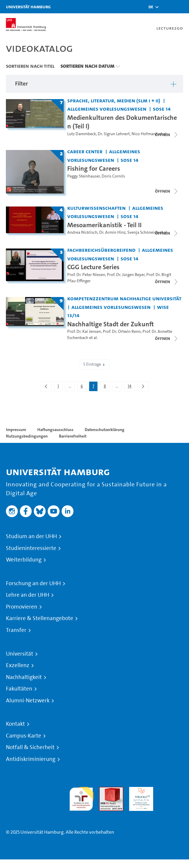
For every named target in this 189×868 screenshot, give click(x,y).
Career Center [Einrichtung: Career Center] (85, 151)
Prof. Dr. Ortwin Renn (122, 331)
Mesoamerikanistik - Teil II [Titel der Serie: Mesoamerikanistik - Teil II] (104, 225)
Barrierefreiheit (73, 436)
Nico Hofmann (145, 134)
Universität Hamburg (28, 7)
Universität (20, 654)
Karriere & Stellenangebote (40, 618)
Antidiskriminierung (31, 759)
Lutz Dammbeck (82, 134)
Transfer (16, 630)
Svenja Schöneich (143, 232)
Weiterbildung (24, 560)
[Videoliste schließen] (167, 135)
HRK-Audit (140, 790)
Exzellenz (18, 665)
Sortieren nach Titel (30, 66)
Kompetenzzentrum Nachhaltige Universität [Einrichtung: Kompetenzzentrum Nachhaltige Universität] (124, 298)
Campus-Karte (24, 736)
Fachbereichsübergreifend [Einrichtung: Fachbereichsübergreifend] (101, 250)
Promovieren (22, 607)
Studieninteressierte (31, 548)
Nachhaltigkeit (24, 677)
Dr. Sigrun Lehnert (114, 134)
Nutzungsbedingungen (27, 436)
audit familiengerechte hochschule (81, 797)
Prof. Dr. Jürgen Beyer (126, 275)
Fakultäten (19, 689)
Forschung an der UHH (33, 583)
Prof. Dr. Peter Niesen (86, 275)
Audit (105, 790)
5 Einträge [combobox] (94, 364)
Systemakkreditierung (171, 790)
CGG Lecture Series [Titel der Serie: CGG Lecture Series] (93, 267)
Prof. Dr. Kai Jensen (84, 331)
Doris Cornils (113, 176)
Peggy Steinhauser (84, 176)
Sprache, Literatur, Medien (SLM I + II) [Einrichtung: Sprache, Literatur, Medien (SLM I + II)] (114, 100)
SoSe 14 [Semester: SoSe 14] (162, 109)
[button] (151, 7)
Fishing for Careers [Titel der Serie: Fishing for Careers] (94, 168)
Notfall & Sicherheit (30, 747)
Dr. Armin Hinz (112, 232)
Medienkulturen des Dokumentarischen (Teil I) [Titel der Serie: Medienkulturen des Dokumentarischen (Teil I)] (122, 122)
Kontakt (15, 724)
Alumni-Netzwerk (28, 701)
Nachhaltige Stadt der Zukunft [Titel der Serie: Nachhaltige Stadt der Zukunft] (110, 324)
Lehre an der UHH (28, 595)
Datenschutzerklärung (105, 430)
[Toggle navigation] (182, 7)
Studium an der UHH (31, 536)
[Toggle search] (167, 7)
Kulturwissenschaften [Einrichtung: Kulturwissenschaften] (96, 208)
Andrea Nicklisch (82, 232)
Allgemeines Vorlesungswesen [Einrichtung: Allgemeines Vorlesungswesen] (107, 109)
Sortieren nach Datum (87, 66)
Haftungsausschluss (55, 430)
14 (131, 387)
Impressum (16, 430)
